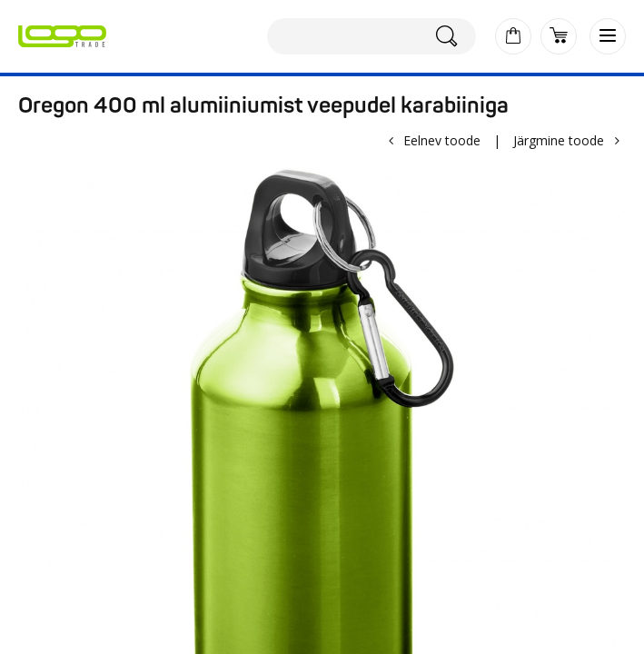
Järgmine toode (559, 140)
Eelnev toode (442, 140)
